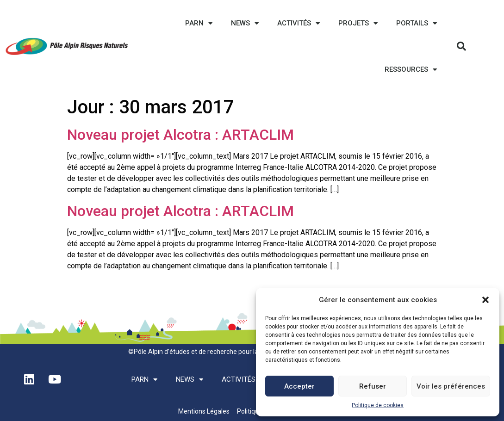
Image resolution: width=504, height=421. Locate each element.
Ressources (411, 70)
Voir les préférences (451, 386)
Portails (417, 23)
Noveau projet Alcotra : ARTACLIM (180, 135)
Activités (299, 23)
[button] (485, 300)
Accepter (299, 386)
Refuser (373, 386)
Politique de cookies (378, 405)
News (245, 23)
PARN (199, 23)
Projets (358, 23)
